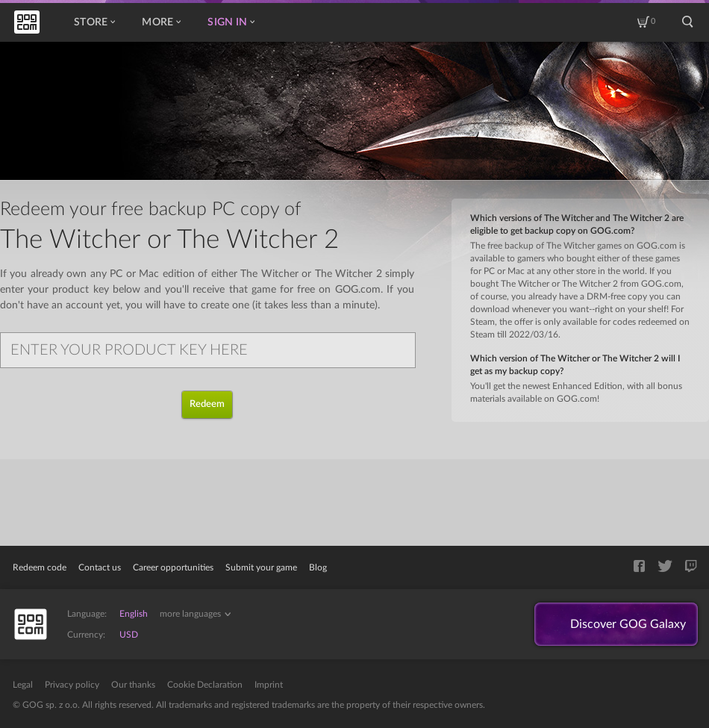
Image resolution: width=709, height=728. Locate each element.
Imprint (269, 685)
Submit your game (261, 567)
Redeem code (40, 567)
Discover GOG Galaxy (628, 624)
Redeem (207, 404)
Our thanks (133, 685)
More (161, 22)
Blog (318, 567)
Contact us (100, 567)
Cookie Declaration (205, 685)
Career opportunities (173, 567)
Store (94, 22)
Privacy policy (72, 685)
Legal (23, 685)
